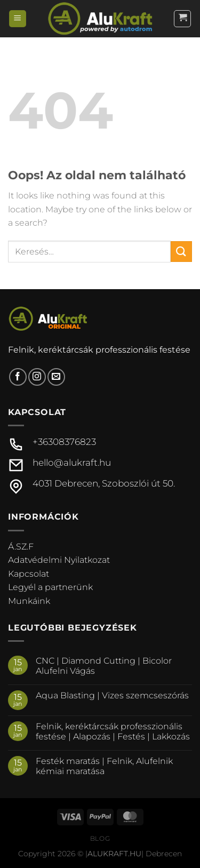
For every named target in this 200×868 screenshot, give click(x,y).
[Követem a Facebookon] (18, 377)
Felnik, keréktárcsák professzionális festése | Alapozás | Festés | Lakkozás (113, 731)
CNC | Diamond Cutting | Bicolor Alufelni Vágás (104, 666)
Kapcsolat (29, 574)
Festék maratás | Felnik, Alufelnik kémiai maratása (104, 766)
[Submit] (181, 252)
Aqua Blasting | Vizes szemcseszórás (112, 695)
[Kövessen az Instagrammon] (37, 377)
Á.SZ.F (21, 547)
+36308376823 (64, 442)
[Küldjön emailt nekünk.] (56, 377)
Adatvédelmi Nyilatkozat (59, 560)
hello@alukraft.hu (72, 463)
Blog (100, 838)
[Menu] (18, 19)
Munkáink (29, 601)
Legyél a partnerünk (50, 587)
